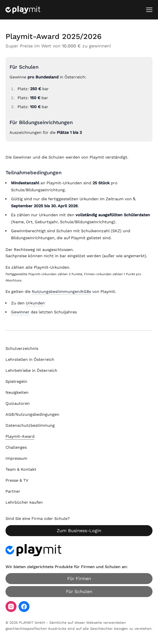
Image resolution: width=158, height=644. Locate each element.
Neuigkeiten (17, 392)
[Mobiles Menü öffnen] (149, 10)
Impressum (16, 458)
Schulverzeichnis (22, 348)
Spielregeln (16, 381)
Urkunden (35, 303)
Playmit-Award (20, 436)
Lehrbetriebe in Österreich (31, 370)
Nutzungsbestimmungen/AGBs (61, 292)
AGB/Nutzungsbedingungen (32, 414)
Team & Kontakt (21, 469)
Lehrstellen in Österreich (30, 359)
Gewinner (20, 312)
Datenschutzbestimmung (30, 425)
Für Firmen (79, 578)
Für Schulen (79, 591)
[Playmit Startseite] (23, 10)
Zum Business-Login (79, 531)
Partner (13, 491)
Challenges (16, 447)
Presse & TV (17, 480)
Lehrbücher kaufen (24, 502)
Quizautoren (18, 403)
